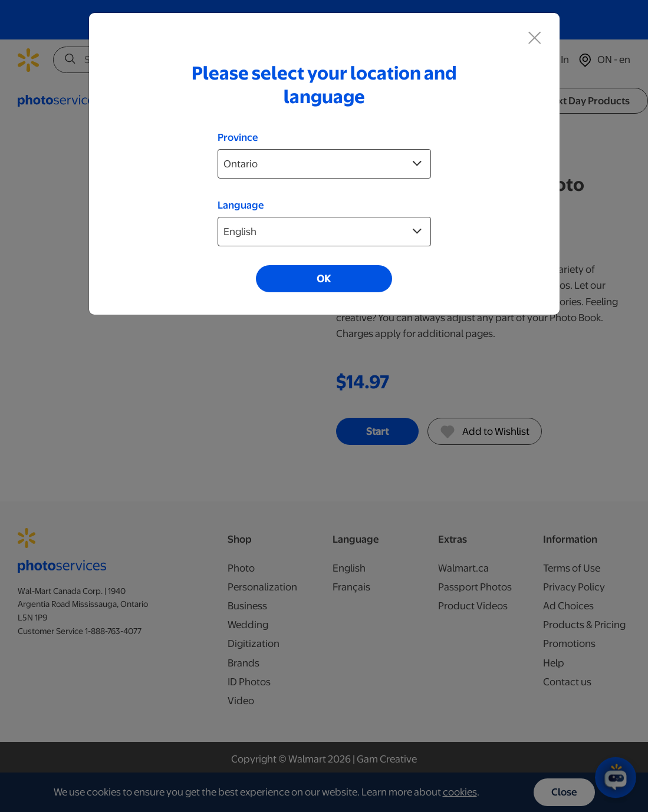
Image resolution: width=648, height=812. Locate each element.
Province (238, 137)
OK (324, 279)
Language (241, 205)
